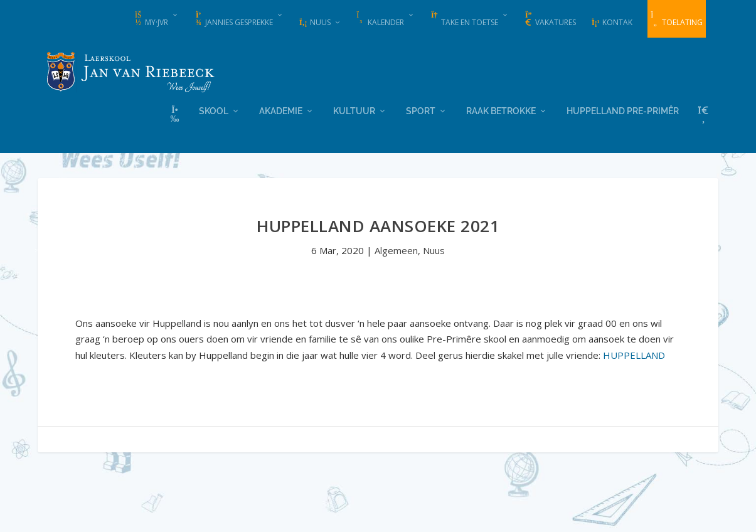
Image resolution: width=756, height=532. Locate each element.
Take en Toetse (464, 19)
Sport (421, 110)
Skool (214, 110)
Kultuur (354, 110)
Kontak (612, 22)
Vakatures (550, 19)
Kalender (380, 19)
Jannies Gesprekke (233, 19)
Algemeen (396, 250)
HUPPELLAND (634, 354)
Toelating (677, 19)
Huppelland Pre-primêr (623, 110)
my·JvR (151, 19)
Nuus (315, 22)
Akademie (281, 110)
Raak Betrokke (501, 110)
